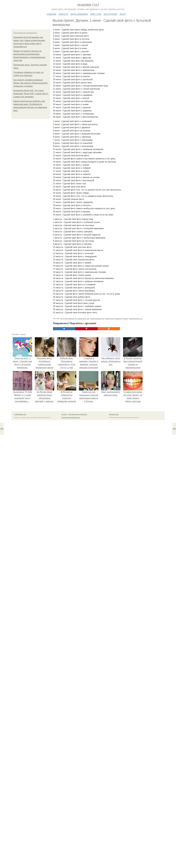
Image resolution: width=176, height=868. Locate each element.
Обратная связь (114, 414)
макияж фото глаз (83, 319)
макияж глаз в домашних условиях (116, 319)
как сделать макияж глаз (69, 319)
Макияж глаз (88, 5)
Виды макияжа (79, 14)
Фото (123, 14)
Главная (51, 14)
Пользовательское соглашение (78, 414)
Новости (63, 14)
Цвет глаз (96, 14)
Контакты (64, 414)
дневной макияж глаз (97, 319)
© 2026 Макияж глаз (20, 414)
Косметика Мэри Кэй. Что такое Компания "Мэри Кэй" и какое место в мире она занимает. (31, 94)
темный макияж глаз (136, 319)
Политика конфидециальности (71, 418)
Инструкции (110, 14)
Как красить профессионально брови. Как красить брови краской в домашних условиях (31, 83)
